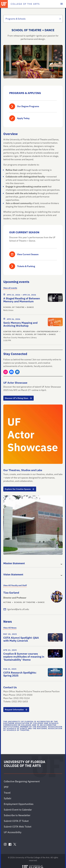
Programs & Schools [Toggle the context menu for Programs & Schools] (33, 19)
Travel (7, 793)
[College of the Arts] (25, 4)
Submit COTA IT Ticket (16, 821)
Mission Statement (14, 563)
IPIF (6, 787)
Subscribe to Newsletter (17, 815)
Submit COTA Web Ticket (18, 827)
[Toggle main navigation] (62, 4)
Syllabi (7, 798)
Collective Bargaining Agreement (22, 781)
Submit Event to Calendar (18, 810)
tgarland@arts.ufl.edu (18, 609)
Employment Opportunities (19, 804)
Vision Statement (13, 574)
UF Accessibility (13, 832)
